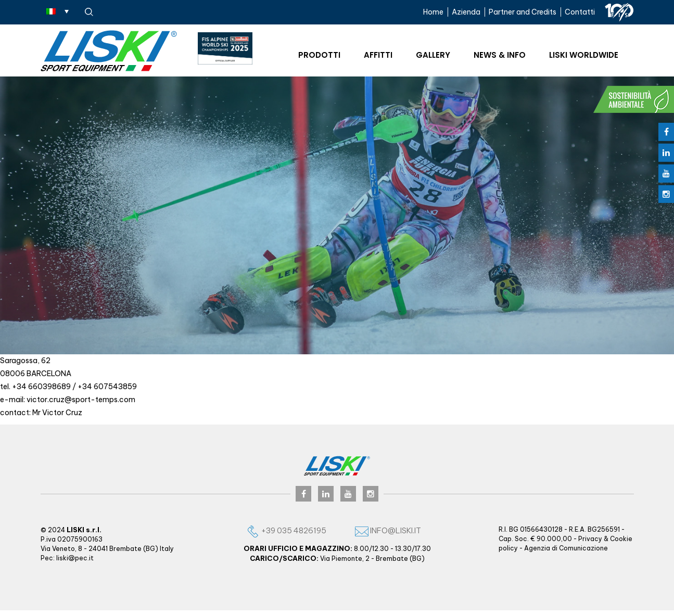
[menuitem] (58, 11)
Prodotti (319, 55)
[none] (58, 11)
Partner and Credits (523, 12)
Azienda (466, 12)
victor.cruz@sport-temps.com (81, 400)
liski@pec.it (75, 558)
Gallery (433, 55)
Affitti (378, 55)
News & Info (500, 55)
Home (433, 12)
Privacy (590, 539)
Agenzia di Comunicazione (566, 548)
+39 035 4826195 (286, 530)
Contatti (580, 12)
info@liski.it (388, 530)
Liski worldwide (584, 55)
